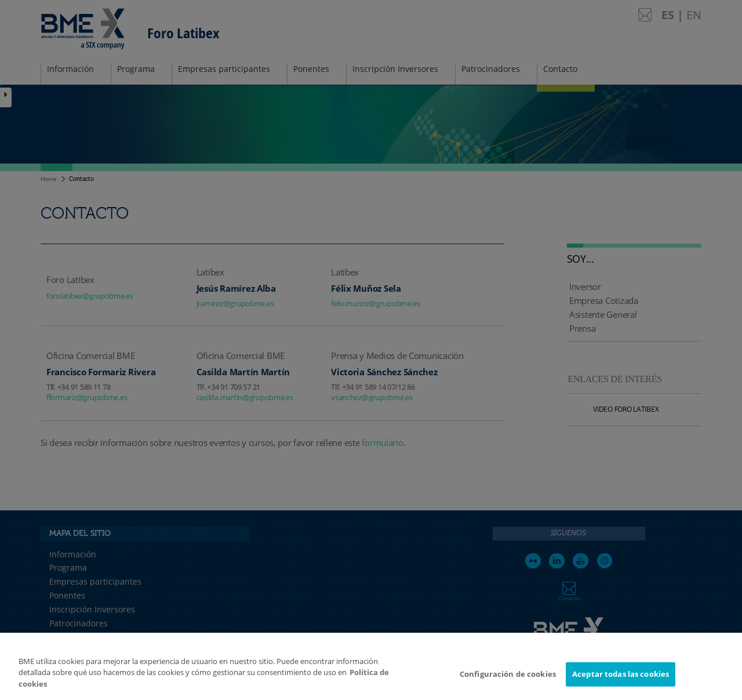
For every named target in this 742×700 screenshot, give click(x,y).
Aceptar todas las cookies (621, 679)
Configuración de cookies (508, 679)
